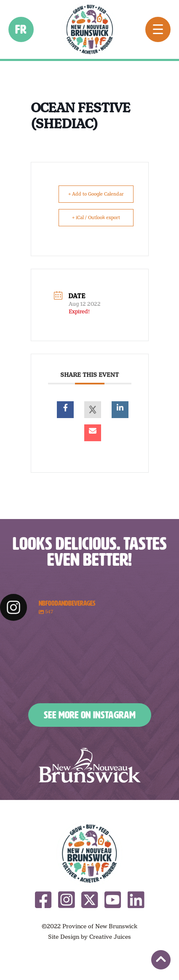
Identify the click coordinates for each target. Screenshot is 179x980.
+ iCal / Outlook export (96, 217)
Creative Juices (110, 937)
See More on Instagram (90, 715)
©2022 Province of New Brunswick (89, 926)
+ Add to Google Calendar (96, 194)
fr (21, 29)
